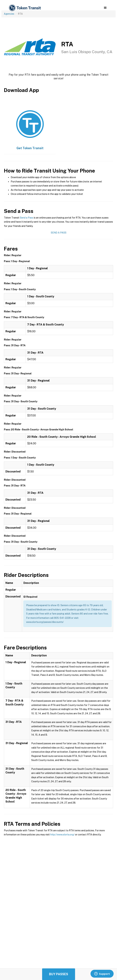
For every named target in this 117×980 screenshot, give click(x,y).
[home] (25, 8)
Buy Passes (59, 974)
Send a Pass (27, 218)
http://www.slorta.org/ (62, 835)
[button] (105, 8)
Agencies (9, 14)
